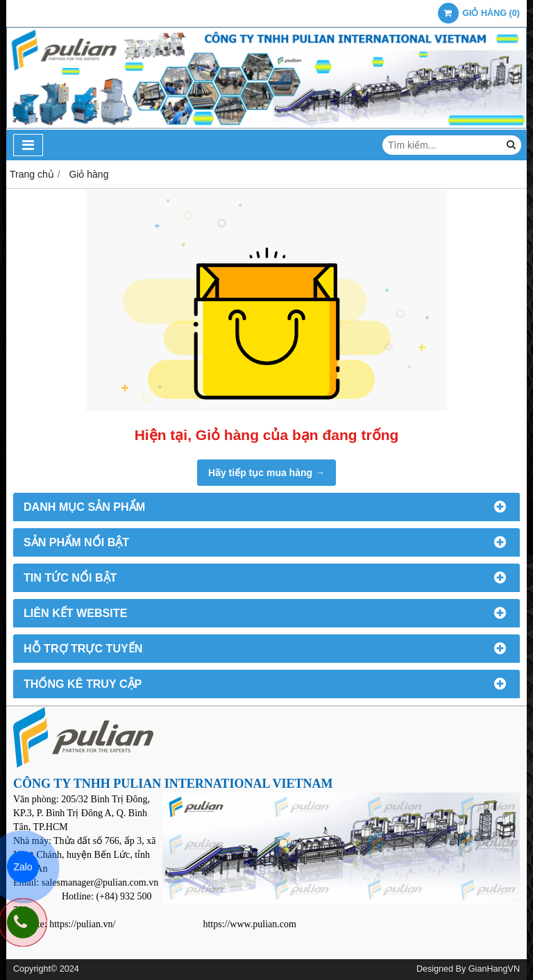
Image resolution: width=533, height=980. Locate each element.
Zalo (23, 867)
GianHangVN (494, 969)
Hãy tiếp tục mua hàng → (266, 473)
